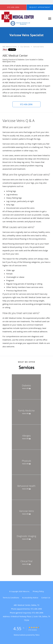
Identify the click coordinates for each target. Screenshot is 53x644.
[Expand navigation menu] (50, 19)
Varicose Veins (38, 47)
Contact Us (46, 598)
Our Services (25, 47)
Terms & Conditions (11, 598)
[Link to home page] (23, 19)
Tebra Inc (26, 591)
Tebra (37, 635)
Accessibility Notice (30, 598)
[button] (26, 104)
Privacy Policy (38, 591)
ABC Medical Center (10, 47)
